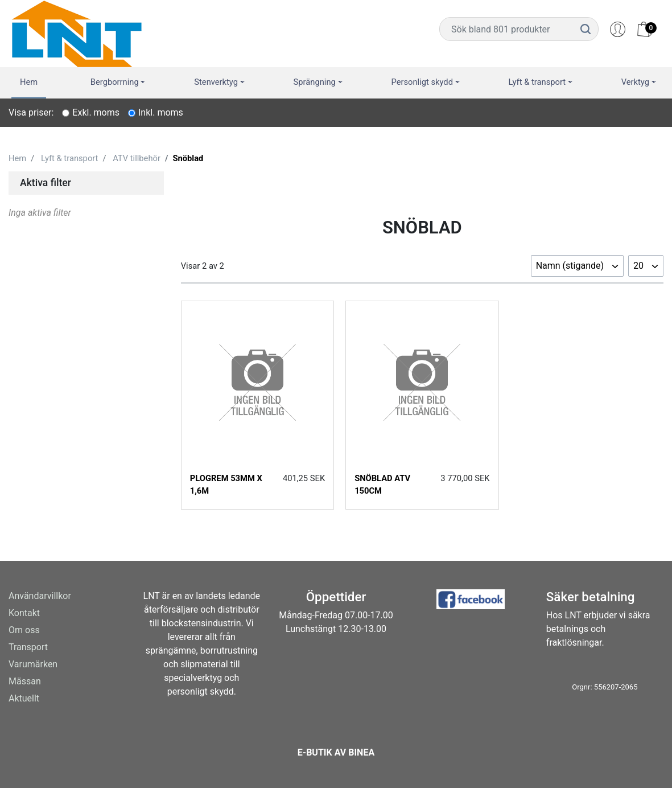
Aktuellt (24, 698)
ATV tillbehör (137, 158)
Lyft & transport (537, 82)
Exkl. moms (96, 112)
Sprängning (315, 82)
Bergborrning (115, 82)
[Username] (506, 29)
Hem (29, 82)
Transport (28, 647)
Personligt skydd (422, 82)
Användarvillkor (40, 596)
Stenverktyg (216, 82)
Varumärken (33, 664)
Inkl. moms (161, 112)
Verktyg (635, 82)
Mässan (25, 681)
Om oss (24, 630)
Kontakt (24, 613)
